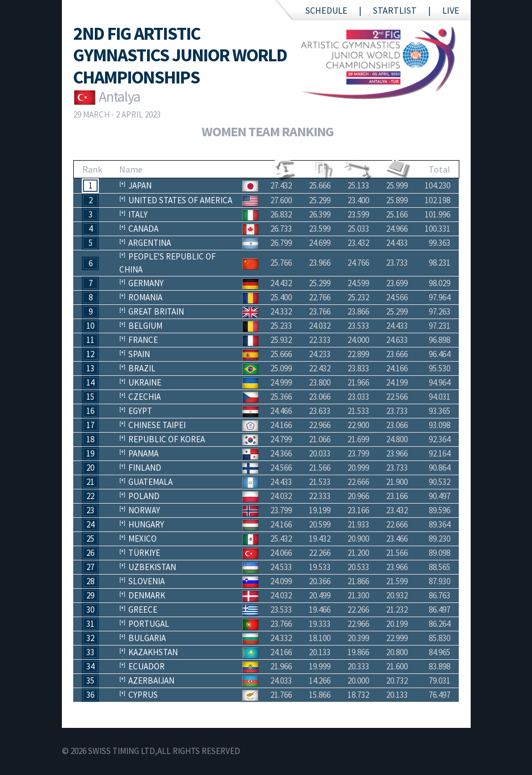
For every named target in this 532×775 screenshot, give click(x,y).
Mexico (143, 539)
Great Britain (156, 311)
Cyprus (143, 695)
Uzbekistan (152, 567)
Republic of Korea (167, 439)
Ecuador (146, 666)
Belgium (145, 326)
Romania (145, 297)
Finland (145, 468)
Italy (138, 214)
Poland (144, 496)
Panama (143, 453)
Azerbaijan (151, 680)
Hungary (146, 524)
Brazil (142, 368)
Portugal (149, 624)
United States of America (180, 200)
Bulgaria (147, 638)
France (143, 340)
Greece (143, 609)
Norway (144, 510)
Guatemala (150, 482)
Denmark (147, 595)
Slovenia (146, 581)
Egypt (140, 411)
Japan (140, 185)
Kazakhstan (153, 652)
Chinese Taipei (157, 425)
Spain (139, 354)
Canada (143, 229)
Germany (146, 283)
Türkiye (144, 553)
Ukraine (145, 382)
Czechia (144, 397)
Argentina (150, 243)
